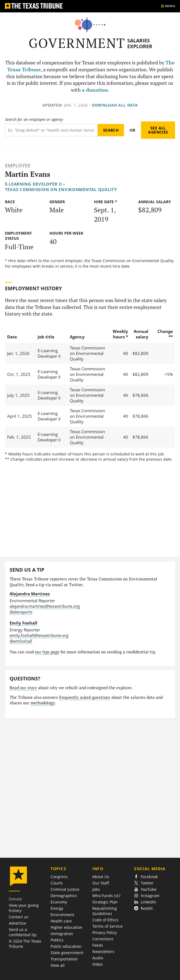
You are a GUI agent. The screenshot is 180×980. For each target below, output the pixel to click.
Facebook (146, 877)
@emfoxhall (21, 641)
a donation (95, 90)
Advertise (17, 923)
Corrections (103, 939)
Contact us (19, 917)
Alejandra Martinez (30, 594)
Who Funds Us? (106, 896)
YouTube (145, 889)
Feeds (98, 945)
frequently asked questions (85, 697)
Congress (59, 877)
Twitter (144, 883)
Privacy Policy (105, 933)
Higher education (67, 927)
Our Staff (101, 883)
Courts (57, 883)
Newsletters (103, 952)
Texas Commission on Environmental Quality (61, 189)
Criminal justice (65, 889)
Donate (15, 899)
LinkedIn (145, 902)
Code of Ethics (105, 920)
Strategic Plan (105, 902)
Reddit (143, 908)
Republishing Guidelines (105, 911)
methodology (43, 703)
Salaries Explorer (140, 43)
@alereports (21, 612)
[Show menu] (168, 6)
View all (58, 965)
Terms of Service (107, 926)
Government (77, 43)
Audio (98, 958)
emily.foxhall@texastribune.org (39, 635)
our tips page (47, 652)
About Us (101, 877)
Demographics (64, 896)
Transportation (64, 959)
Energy (57, 908)
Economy (59, 902)
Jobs (96, 889)
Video (97, 964)
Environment (62, 915)
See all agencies (158, 130)
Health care (61, 921)
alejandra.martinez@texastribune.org (45, 606)
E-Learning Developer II (34, 184)
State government (67, 953)
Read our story (23, 688)
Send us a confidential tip (23, 932)
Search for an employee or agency (34, 120)
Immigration (62, 934)
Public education (66, 946)
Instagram (147, 896)
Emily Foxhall (23, 623)
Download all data (115, 105)
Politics (57, 940)
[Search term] (51, 130)
